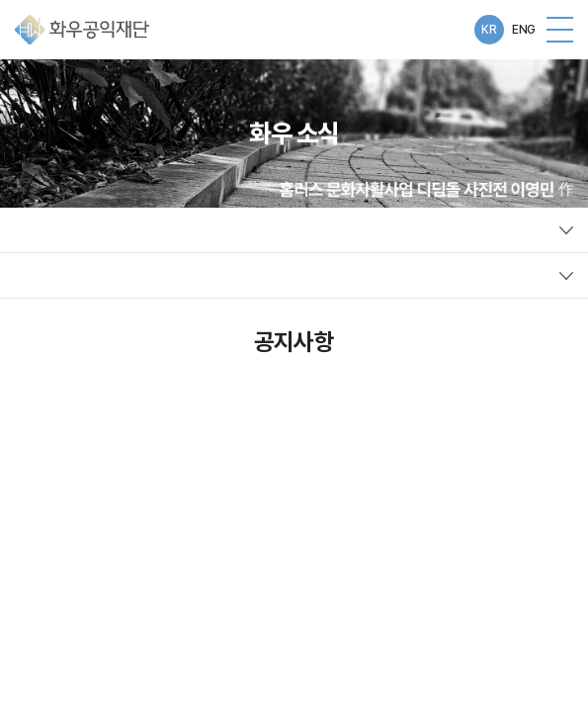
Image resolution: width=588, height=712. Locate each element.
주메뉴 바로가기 (0, 0)
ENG (524, 30)
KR (489, 30)
